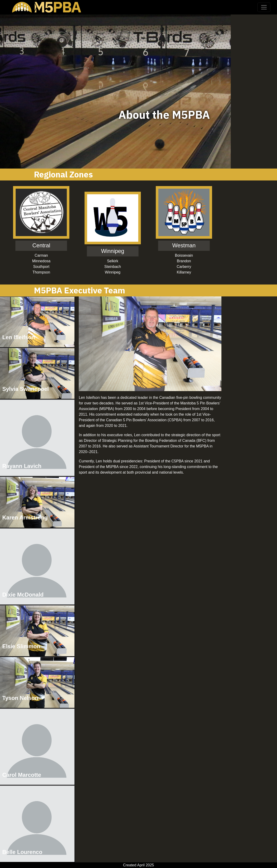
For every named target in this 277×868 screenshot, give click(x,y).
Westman (184, 245)
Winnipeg (113, 251)
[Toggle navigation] (264, 7)
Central (41, 245)
